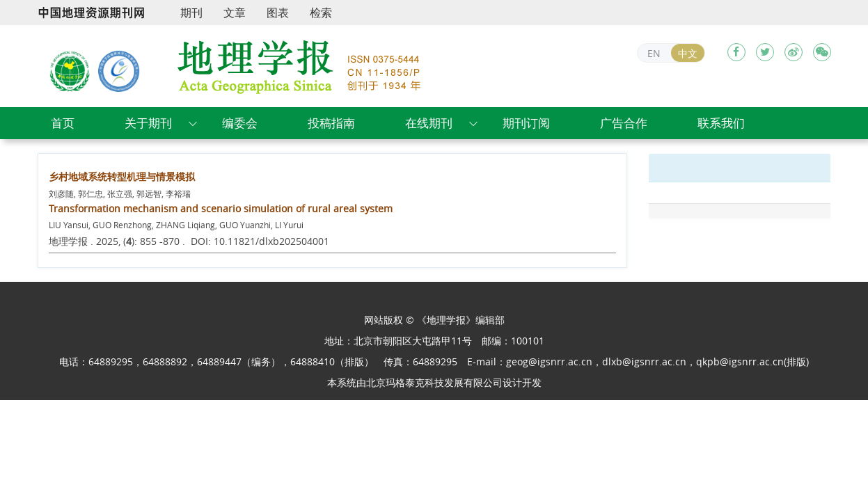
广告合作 (624, 123)
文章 (235, 13)
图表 (278, 13)
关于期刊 (148, 123)
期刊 (191, 13)
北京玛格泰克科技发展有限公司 (434, 382)
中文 (688, 53)
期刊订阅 (526, 123)
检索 (321, 13)
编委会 (240, 123)
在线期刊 (429, 123)
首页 (63, 123)
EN (654, 53)
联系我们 (721, 123)
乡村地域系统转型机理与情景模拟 (122, 176)
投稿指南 (331, 123)
